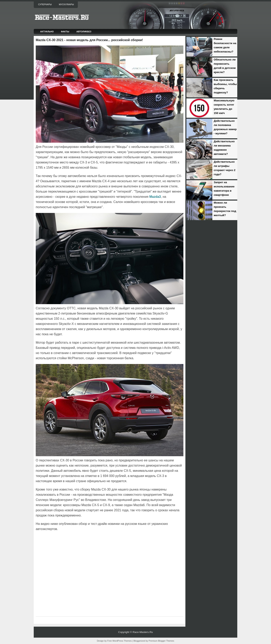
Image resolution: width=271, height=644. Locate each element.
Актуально (47, 32)
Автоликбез (84, 32)
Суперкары (45, 4)
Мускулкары (66, 4)
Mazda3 (155, 197)
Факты (65, 32)
